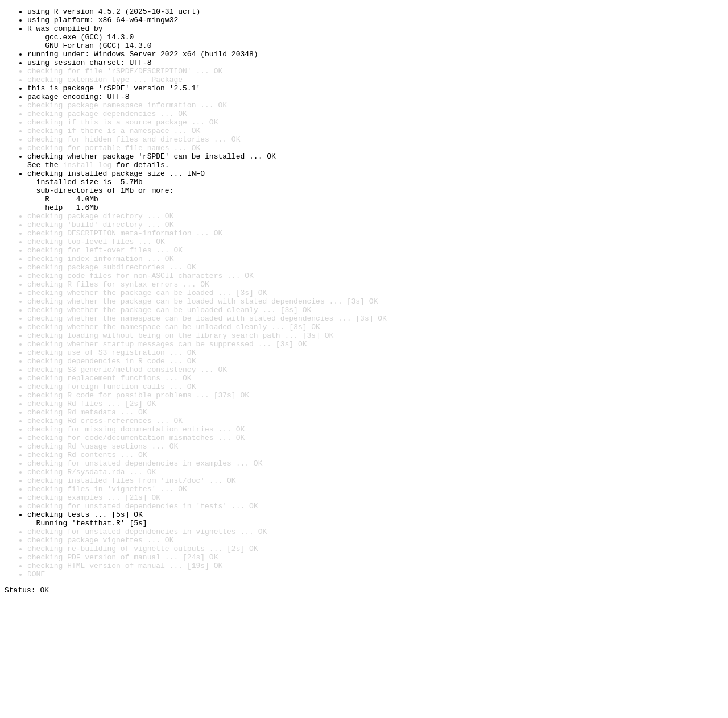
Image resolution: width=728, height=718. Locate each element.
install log (87, 197)
